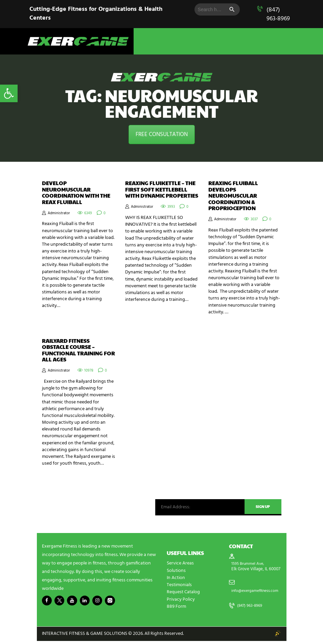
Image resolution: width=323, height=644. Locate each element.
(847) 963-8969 (278, 14)
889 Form (176, 610)
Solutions (176, 574)
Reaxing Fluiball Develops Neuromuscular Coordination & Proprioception (233, 196)
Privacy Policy (181, 603)
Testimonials (179, 588)
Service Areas (180, 567)
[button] (9, 93)
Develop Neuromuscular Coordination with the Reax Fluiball (76, 193)
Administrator (59, 213)
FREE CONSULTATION (162, 135)
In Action (176, 581)
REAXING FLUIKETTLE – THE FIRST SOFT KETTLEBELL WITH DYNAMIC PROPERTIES (162, 189)
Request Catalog (183, 595)
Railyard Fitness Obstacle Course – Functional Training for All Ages (78, 352)
